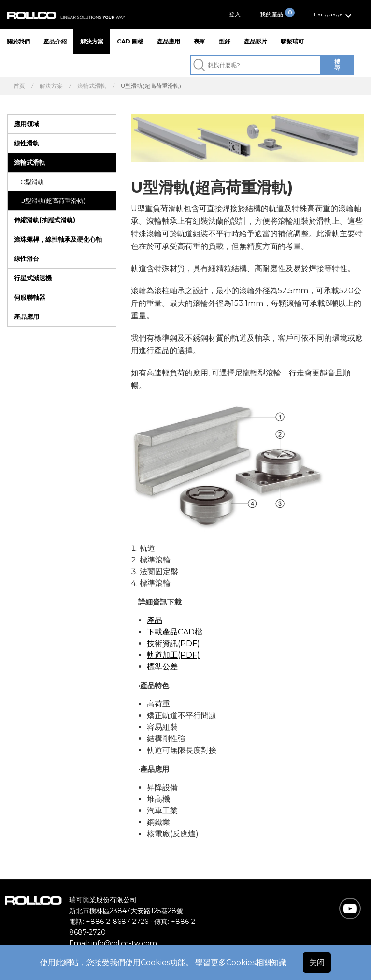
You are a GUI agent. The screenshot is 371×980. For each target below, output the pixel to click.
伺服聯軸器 (30, 297)
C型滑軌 (32, 182)
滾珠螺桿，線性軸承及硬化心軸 (58, 239)
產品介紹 (55, 41)
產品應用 (169, 41)
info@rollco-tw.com (124, 943)
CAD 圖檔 (130, 41)
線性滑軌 (27, 143)
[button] (334, 15)
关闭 (317, 962)
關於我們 (18, 41)
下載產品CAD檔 (175, 632)
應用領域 (27, 124)
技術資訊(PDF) (173, 643)
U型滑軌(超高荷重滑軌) (53, 201)
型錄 (225, 41)
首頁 (19, 86)
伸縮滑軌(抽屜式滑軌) (45, 220)
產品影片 (256, 41)
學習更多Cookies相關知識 (241, 962)
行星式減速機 (33, 278)
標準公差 (162, 667)
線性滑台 (27, 259)
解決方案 (92, 41)
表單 (200, 41)
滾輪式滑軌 (92, 86)
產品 (155, 620)
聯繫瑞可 (292, 41)
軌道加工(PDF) (173, 655)
